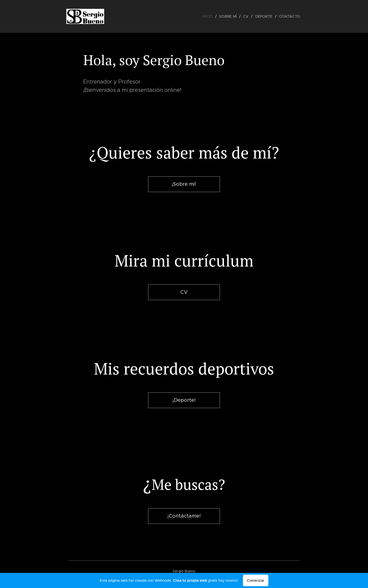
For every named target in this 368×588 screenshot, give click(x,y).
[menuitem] (211, 16)
